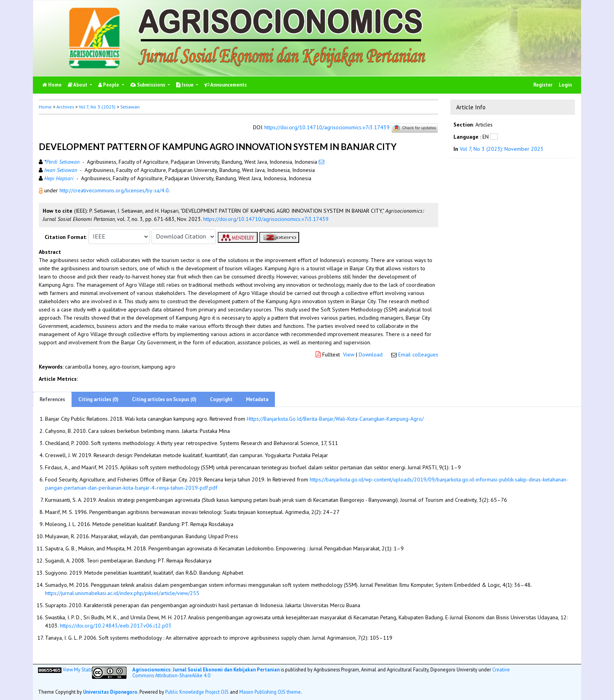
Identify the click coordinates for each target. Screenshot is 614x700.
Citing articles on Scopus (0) (164, 399)
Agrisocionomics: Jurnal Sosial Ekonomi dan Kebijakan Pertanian (206, 669)
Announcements (226, 85)
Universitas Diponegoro (110, 692)
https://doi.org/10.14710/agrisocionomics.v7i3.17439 (327, 127)
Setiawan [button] (130, 107)
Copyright (221, 399)
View (349, 355)
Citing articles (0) (98, 399)
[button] (42, 190)
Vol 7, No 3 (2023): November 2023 (502, 149)
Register (543, 85)
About (78, 85)
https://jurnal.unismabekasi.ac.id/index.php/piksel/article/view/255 (122, 593)
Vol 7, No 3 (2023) (97, 107)
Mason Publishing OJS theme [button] (270, 692)
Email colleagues (418, 355)
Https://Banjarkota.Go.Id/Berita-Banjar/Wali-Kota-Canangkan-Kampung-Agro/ (335, 419)
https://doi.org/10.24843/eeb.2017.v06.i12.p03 (116, 626)
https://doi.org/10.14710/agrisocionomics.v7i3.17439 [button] (266, 219)
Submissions (148, 85)
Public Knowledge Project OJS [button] (197, 692)
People (109, 85)
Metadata (257, 399)
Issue (185, 85)
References (52, 399)
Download (371, 355)
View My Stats (77, 669)
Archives (65, 107)
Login (565, 85)
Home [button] (45, 107)
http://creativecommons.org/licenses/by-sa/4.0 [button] (114, 190)
